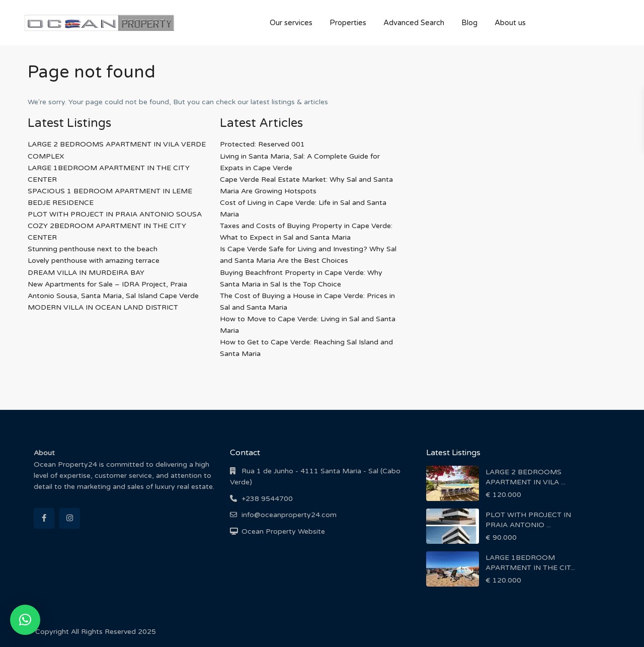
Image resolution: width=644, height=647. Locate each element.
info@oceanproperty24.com (289, 515)
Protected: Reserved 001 (262, 144)
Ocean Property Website (283, 531)
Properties (348, 23)
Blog (469, 23)
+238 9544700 (267, 499)
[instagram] (70, 518)
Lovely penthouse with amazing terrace (94, 261)
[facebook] (44, 518)
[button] (25, 620)
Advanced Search (414, 23)
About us (510, 23)
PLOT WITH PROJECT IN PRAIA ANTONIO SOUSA (115, 214)
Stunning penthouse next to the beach (93, 249)
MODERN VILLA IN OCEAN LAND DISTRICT (103, 307)
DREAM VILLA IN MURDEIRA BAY (86, 273)
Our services (291, 23)
